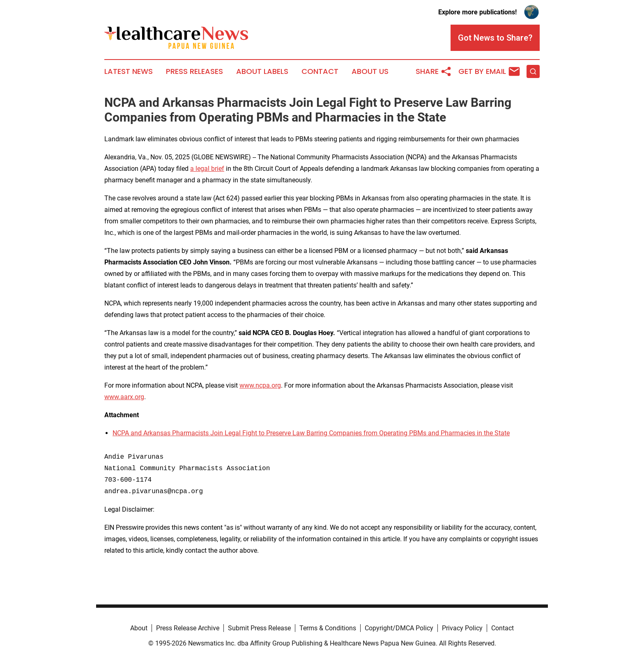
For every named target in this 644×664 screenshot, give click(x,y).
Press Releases (194, 71)
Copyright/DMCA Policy (399, 628)
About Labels (262, 71)
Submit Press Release (259, 628)
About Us (370, 71)
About (139, 628)
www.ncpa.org (260, 385)
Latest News (129, 71)
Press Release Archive (188, 628)
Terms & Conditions (328, 628)
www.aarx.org (124, 397)
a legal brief (207, 169)
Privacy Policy (462, 628)
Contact (320, 71)
